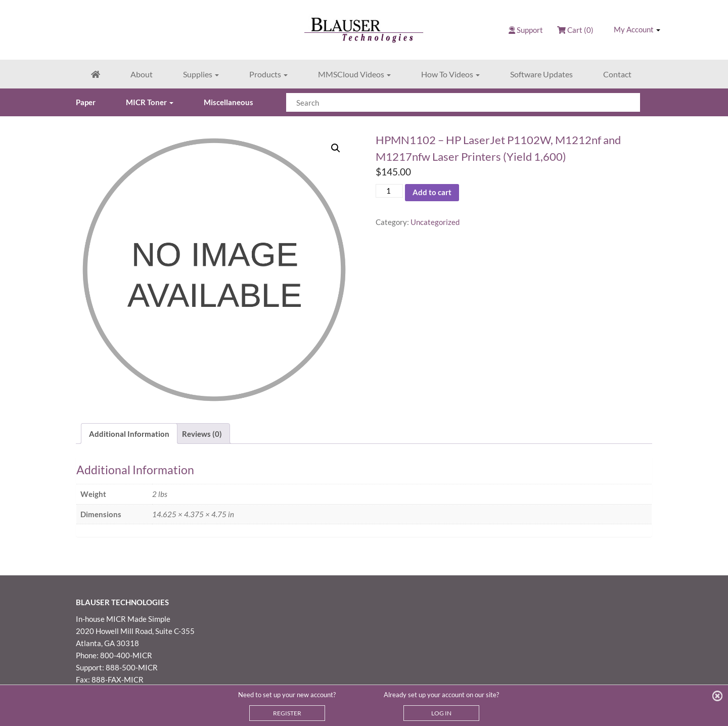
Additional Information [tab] (129, 434)
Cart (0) (575, 30)
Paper (86, 102)
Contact (617, 74)
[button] (336, 148)
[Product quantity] (389, 191)
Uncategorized (435, 222)
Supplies (201, 74)
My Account (637, 29)
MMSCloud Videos (354, 74)
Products (268, 74)
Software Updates (541, 74)
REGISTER (287, 713)
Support (530, 30)
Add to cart (432, 192)
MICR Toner (150, 102)
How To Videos (450, 74)
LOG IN (441, 713)
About (142, 74)
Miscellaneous (229, 102)
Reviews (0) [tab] (202, 434)
